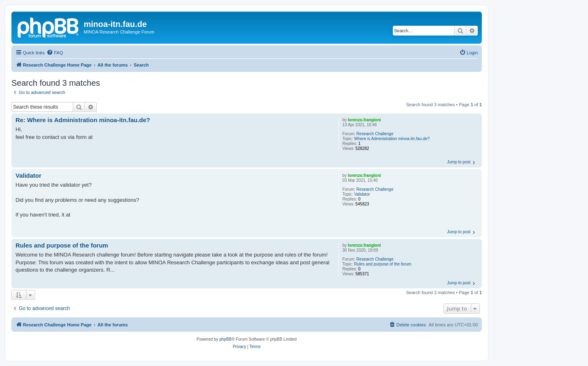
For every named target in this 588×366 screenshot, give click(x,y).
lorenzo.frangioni (364, 120)
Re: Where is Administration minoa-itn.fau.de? (83, 120)
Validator (362, 194)
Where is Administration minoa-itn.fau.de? (392, 139)
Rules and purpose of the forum (383, 264)
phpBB (225, 339)
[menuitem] (55, 53)
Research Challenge (375, 134)
